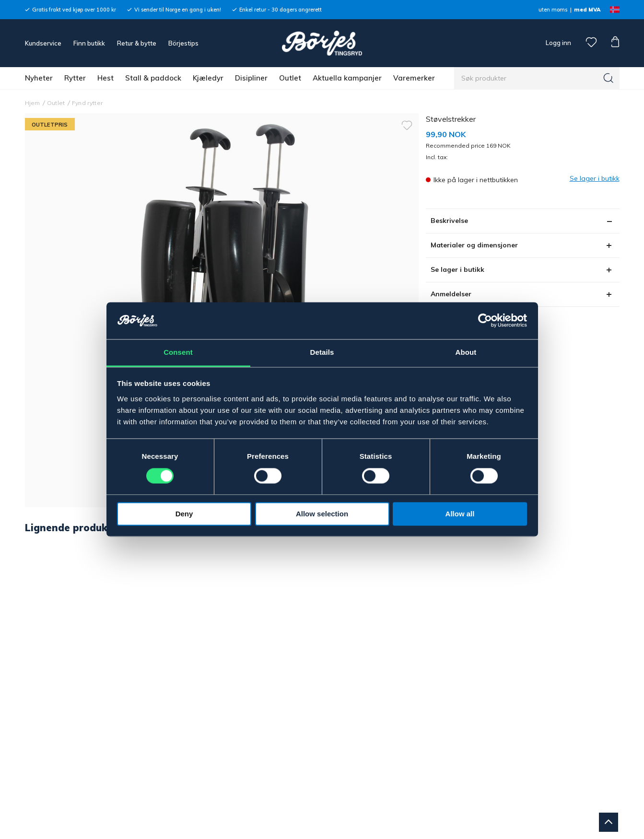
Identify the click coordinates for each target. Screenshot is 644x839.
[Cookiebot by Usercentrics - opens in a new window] (485, 321)
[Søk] (609, 78)
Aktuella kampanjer (347, 78)
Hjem (33, 103)
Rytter (75, 78)
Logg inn (558, 43)
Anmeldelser (451, 294)
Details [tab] (322, 352)
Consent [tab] (178, 352)
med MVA (587, 10)
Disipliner (251, 78)
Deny (184, 514)
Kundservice (43, 43)
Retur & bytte (137, 43)
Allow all (460, 514)
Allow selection (322, 514)
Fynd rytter (88, 103)
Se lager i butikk (457, 269)
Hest (105, 78)
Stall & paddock (153, 78)
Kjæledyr (208, 78)
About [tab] (466, 352)
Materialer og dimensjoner (474, 245)
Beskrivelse (449, 221)
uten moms (553, 10)
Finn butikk (89, 43)
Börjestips (183, 43)
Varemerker (414, 78)
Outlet (290, 78)
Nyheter (39, 78)
